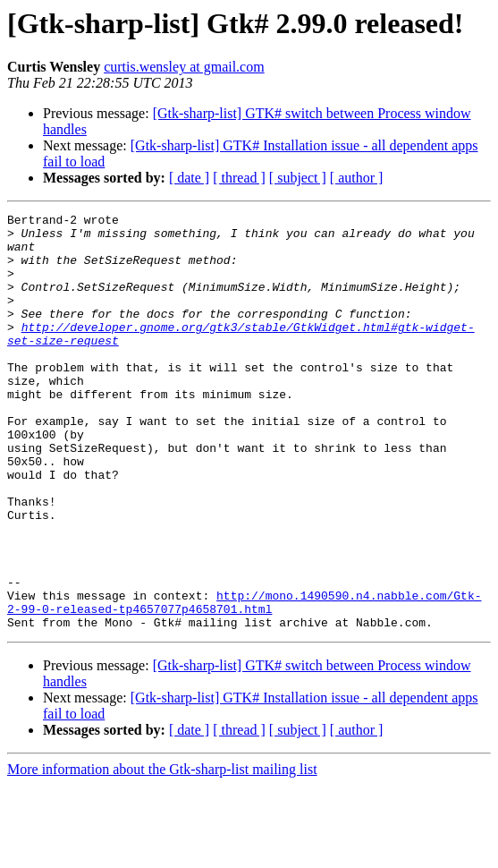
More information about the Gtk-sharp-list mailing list (162, 852)
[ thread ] (239, 178)
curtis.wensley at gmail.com (184, 67)
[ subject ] (298, 178)
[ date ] (189, 178)
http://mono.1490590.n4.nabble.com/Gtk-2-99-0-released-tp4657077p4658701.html (244, 681)
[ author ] (357, 178)
